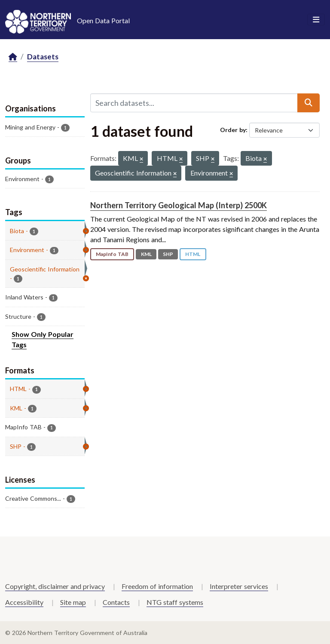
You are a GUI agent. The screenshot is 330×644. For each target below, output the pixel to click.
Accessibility (24, 602)
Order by (233, 130)
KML (146, 254)
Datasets (43, 57)
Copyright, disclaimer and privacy (55, 586)
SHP (168, 254)
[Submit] (309, 103)
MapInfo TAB (112, 254)
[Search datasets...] (194, 103)
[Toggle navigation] (316, 20)
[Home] (13, 57)
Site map (73, 602)
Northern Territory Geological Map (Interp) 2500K (179, 205)
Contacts (116, 602)
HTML (193, 254)
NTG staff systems (175, 602)
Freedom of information (157, 586)
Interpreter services (239, 586)
